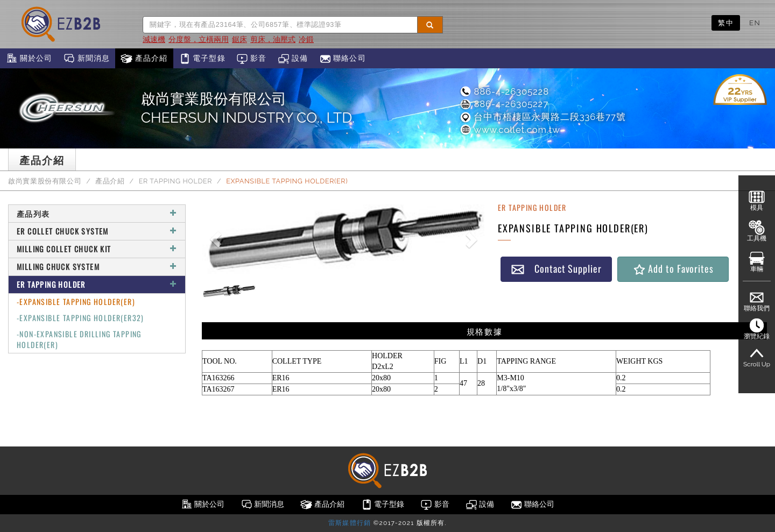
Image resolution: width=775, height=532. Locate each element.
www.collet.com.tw (509, 130)
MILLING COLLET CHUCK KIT (97, 249)
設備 (293, 59)
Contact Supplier (556, 269)
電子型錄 (202, 59)
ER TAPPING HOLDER (176, 181)
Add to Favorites (673, 269)
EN (755, 23)
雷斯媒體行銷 (350, 523)
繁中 (726, 23)
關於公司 (29, 59)
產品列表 (97, 213)
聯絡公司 (343, 59)
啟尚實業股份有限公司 (45, 181)
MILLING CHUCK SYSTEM (97, 267)
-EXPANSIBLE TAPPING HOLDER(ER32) (80, 318)
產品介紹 (144, 59)
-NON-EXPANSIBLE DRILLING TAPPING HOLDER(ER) (79, 339)
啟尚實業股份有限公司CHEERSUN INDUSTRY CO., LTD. (248, 108)
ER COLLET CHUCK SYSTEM (97, 231)
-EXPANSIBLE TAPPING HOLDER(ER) (76, 302)
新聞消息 (86, 59)
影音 (252, 59)
